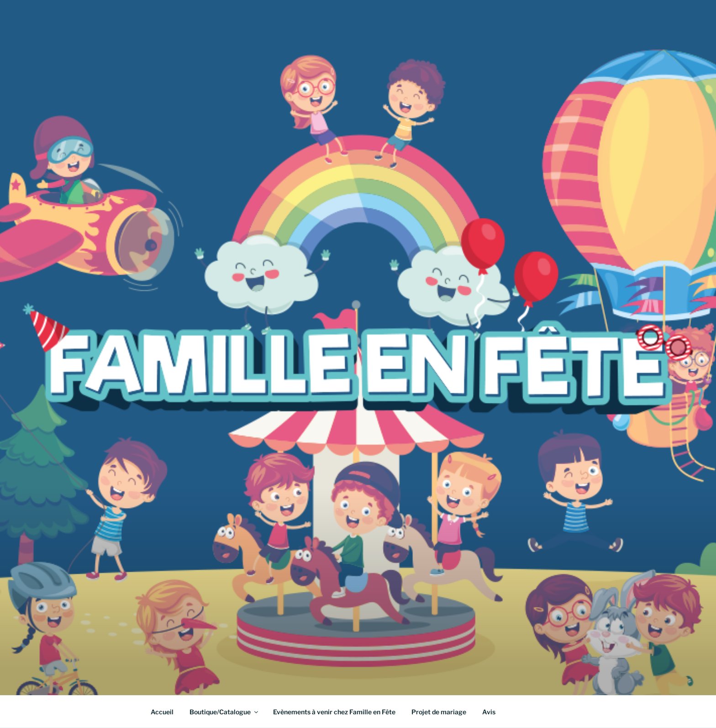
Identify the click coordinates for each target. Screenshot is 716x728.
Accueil (162, 712)
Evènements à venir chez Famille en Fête (334, 712)
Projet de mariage (439, 712)
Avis (489, 712)
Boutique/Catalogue (224, 712)
